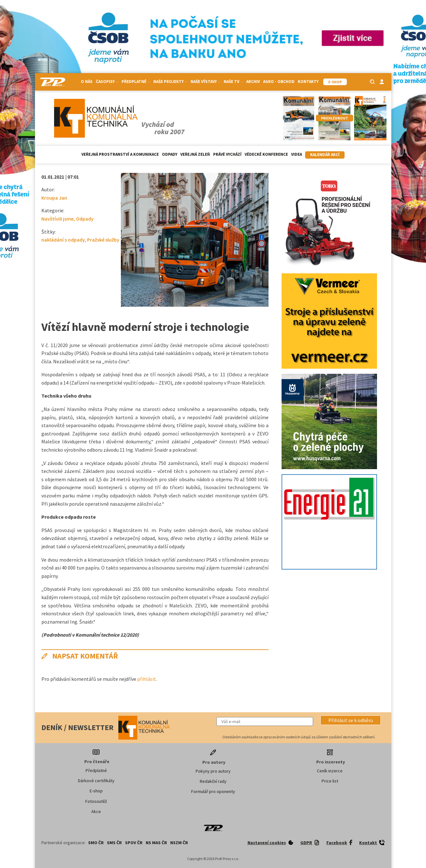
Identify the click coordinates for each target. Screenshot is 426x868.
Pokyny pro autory (213, 771)
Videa (297, 154)
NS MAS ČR (156, 843)
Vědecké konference (266, 154)
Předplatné (136, 82)
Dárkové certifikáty (96, 781)
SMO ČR (96, 843)
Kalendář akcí (325, 155)
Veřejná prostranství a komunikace (120, 154)
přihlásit (147, 679)
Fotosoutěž (96, 801)
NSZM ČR (179, 843)
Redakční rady (213, 781)
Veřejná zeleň (195, 154)
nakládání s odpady (63, 240)
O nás (87, 82)
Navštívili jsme (57, 219)
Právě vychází (227, 154)
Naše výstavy (206, 82)
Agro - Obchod (279, 82)
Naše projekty (170, 82)
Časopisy (107, 82)
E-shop (96, 791)
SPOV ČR (134, 843)
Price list (330, 781)
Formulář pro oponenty (213, 791)
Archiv (253, 82)
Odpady (170, 154)
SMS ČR (114, 843)
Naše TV (233, 82)
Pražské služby (103, 240)
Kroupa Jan (54, 198)
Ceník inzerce (330, 771)
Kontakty (308, 82)
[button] (351, 720)
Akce (96, 811)
